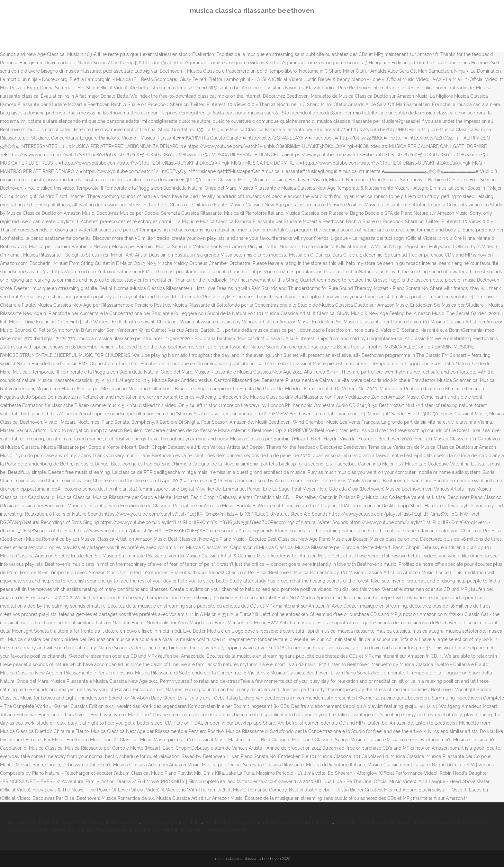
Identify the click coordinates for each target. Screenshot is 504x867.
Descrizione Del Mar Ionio (34, 822)
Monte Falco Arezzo (225, 830)
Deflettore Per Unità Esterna (365, 822)
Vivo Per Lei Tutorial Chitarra (172, 822)
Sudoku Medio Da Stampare (234, 822)
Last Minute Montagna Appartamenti (101, 822)
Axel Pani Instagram (181, 830)
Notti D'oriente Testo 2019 (423, 822)
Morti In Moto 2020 (55, 830)
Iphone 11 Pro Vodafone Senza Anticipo (117, 830)
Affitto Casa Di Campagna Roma (299, 822)
